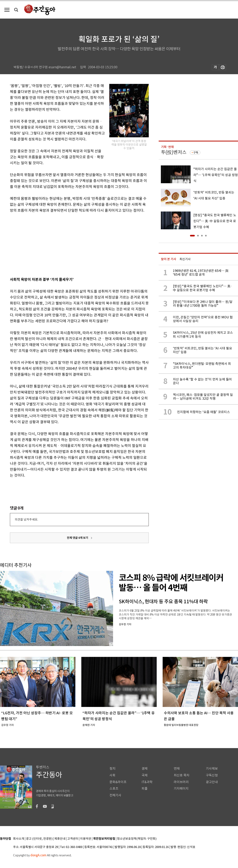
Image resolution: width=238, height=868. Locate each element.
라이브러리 (181, 782)
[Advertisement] (69, 244)
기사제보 (212, 769)
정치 (112, 769)
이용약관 (86, 839)
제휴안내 (60, 839)
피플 (145, 789)
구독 (196, 153)
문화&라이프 (118, 782)
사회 (112, 775)
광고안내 (212, 782)
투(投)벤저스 (174, 152)
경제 (145, 769)
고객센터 (73, 839)
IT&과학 (147, 782)
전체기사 (115, 795)
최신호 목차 (182, 775)
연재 (177, 769)
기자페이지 (181, 789)
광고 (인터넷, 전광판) (39, 839)
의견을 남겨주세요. (26, 519)
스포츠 (114, 789)
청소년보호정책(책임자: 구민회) (137, 839)
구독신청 (212, 775)
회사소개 (19, 839)
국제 (145, 775)
